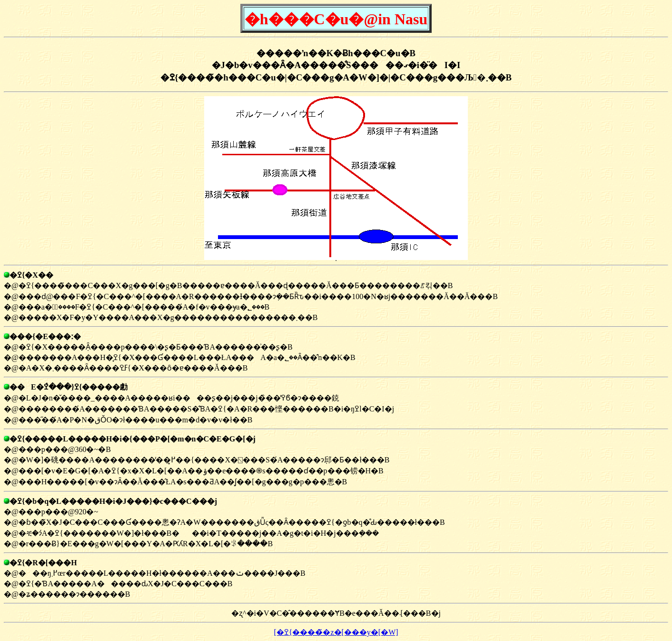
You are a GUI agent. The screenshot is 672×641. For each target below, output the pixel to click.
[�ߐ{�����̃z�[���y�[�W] (336, 632)
